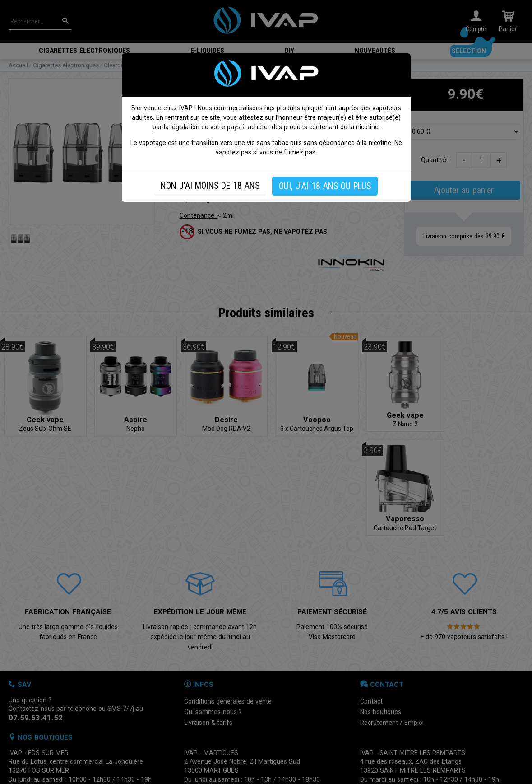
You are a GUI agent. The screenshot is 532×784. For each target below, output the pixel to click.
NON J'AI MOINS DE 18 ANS (210, 186)
